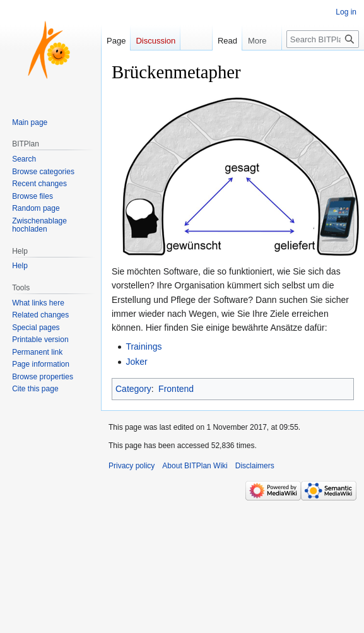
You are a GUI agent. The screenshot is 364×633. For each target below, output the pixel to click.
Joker (136, 362)
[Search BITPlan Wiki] (323, 39)
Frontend (176, 389)
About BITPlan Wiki (195, 466)
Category (133, 389)
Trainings (144, 346)
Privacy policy (132, 466)
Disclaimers (255, 466)
